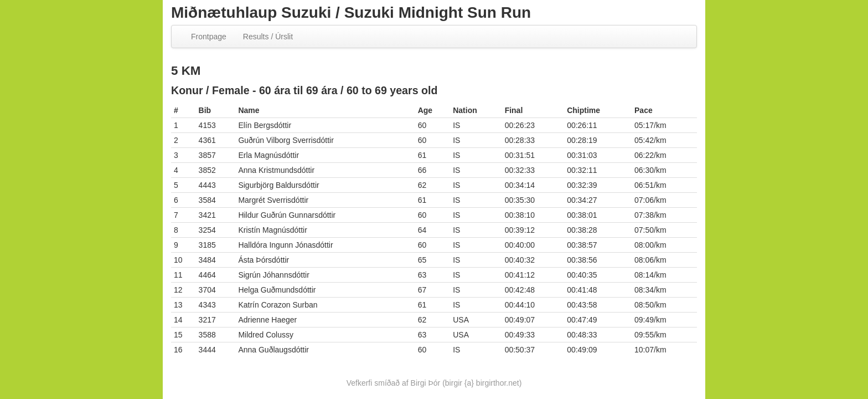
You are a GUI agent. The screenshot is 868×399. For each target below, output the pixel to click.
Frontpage (209, 37)
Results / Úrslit (268, 37)
